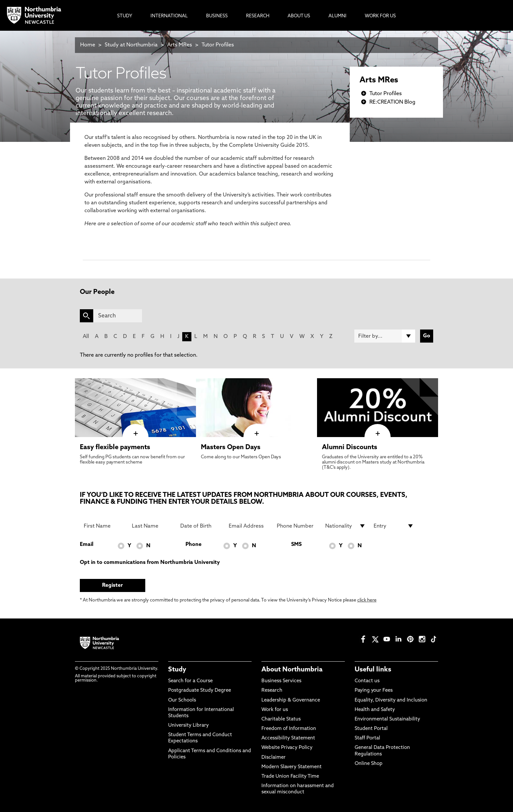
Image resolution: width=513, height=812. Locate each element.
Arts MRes (180, 45)
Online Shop (369, 764)
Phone (194, 545)
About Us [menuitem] (299, 16)
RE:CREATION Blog (392, 102)
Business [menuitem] (217, 16)
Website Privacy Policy (287, 748)
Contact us (367, 681)
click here (367, 600)
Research (272, 691)
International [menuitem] (169, 16)
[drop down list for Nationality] (345, 526)
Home (88, 45)
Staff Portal (367, 738)
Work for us (275, 710)
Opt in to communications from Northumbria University (150, 563)
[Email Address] (249, 526)
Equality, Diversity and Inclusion (391, 700)
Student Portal (371, 729)
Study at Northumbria (131, 45)
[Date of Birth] (201, 526)
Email (87, 545)
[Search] (118, 316)
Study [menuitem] (125, 16)
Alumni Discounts (350, 448)
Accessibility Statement (288, 738)
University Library (188, 726)
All (86, 337)
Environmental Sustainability (387, 719)
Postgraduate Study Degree (200, 691)
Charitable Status (281, 719)
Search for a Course (190, 681)
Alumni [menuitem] (337, 16)
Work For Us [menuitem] (380, 16)
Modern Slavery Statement (292, 767)
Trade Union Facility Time (290, 777)
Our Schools (182, 700)
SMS (296, 545)
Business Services (281, 681)
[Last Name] (152, 526)
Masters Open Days (231, 448)
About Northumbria (292, 670)
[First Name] (104, 526)
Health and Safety (375, 710)
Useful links (373, 670)
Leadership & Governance (291, 700)
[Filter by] (385, 336)
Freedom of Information (289, 729)
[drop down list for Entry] (394, 526)
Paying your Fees (374, 691)
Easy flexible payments (115, 448)
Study (177, 670)
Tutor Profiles (218, 45)
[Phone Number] (297, 526)
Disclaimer (274, 758)
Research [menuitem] (258, 16)
